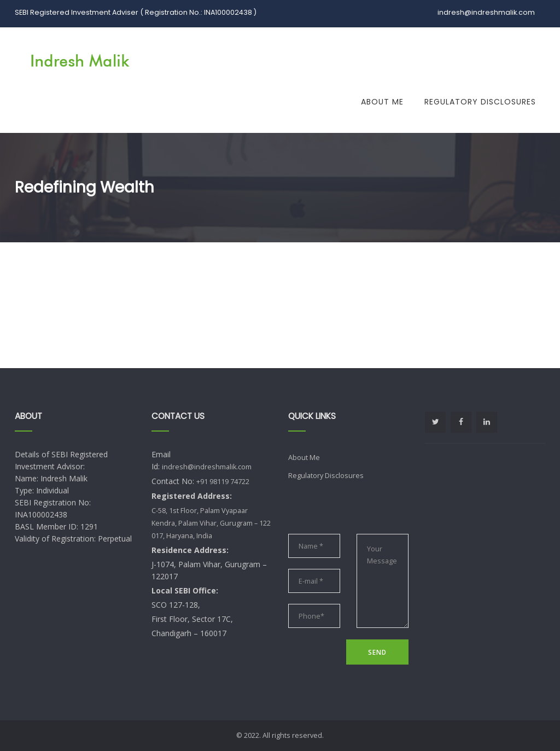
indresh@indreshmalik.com (207, 467)
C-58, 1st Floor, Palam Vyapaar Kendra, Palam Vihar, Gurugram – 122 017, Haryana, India (211, 523)
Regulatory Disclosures (480, 102)
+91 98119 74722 (223, 482)
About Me (382, 102)
